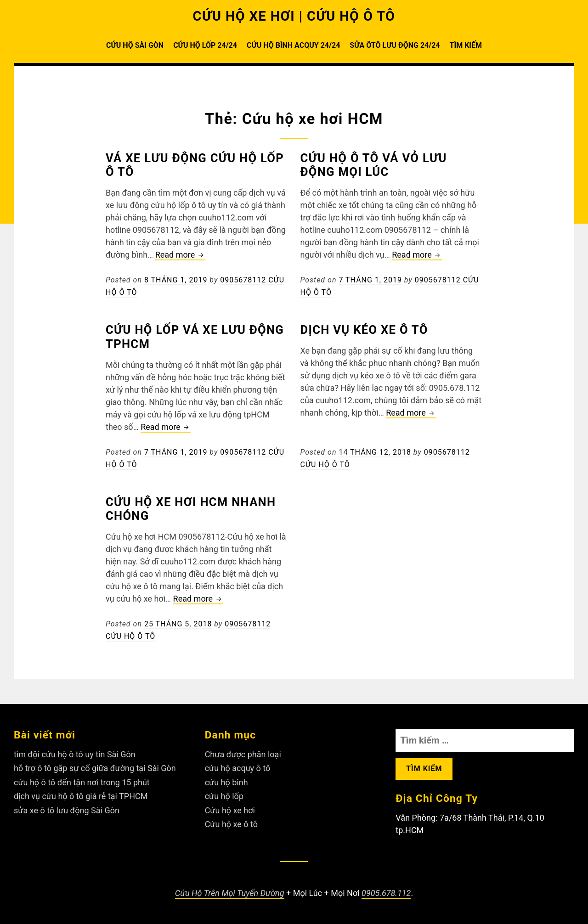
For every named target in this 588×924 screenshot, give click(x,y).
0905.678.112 (386, 893)
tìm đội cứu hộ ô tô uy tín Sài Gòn (75, 754)
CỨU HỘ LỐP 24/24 (205, 45)
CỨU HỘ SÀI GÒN (135, 45)
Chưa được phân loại (243, 754)
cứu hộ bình (226, 782)
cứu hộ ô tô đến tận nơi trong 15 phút (82, 782)
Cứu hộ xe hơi (230, 810)
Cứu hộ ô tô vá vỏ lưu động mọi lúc (374, 165)
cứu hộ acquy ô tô (238, 768)
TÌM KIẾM (466, 45)
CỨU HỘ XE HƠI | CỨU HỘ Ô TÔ (294, 16)
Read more (180, 255)
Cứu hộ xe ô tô (231, 824)
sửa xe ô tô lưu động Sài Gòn (67, 810)
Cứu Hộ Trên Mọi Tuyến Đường (230, 893)
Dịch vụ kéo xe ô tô (364, 330)
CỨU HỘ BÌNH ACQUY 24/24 (293, 45)
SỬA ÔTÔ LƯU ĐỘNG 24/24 (395, 45)
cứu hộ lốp (224, 796)
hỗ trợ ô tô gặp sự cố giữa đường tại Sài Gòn (95, 768)
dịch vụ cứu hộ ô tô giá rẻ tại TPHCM (81, 796)
